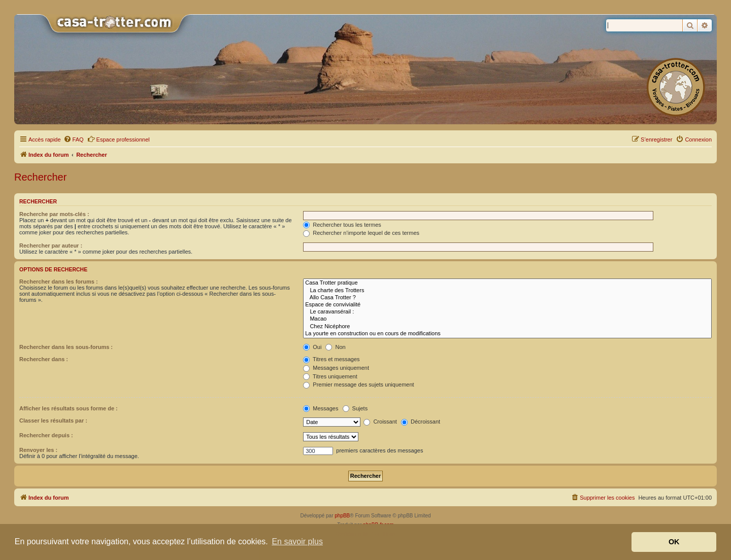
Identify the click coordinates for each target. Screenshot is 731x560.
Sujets (355, 408)
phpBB (342, 516)
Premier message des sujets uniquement (358, 384)
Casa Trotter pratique (507, 283)
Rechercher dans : (44, 359)
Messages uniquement (336, 368)
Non (335, 347)
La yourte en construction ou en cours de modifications (507, 334)
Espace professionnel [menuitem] (119, 139)
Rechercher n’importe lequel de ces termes (361, 233)
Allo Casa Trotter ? (507, 298)
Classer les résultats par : (53, 421)
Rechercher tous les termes (342, 225)
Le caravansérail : (507, 312)
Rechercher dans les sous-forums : (66, 347)
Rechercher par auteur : (51, 246)
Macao (507, 319)
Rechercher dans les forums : (59, 282)
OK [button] (674, 542)
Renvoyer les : (38, 450)
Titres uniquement (330, 376)
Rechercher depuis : (46, 435)
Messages (321, 408)
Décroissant (421, 422)
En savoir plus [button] (297, 541)
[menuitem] (74, 139)
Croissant (380, 422)
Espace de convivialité (507, 305)
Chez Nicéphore (507, 327)
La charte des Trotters (507, 291)
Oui (312, 347)
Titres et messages (331, 359)
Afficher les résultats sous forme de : (69, 408)
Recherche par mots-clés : (54, 214)
